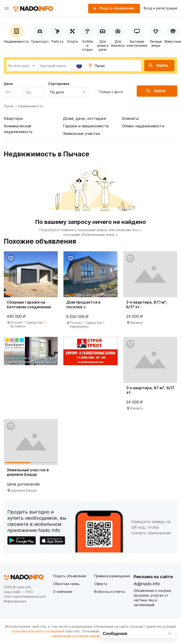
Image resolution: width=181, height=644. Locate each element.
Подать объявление (70, 576)
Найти (158, 66)
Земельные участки (81, 134)
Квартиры (13, 118)
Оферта (101, 584)
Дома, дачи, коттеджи (84, 118)
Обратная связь (66, 584)
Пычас (9, 106)
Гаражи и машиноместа (86, 126)
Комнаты (130, 118)
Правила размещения (112, 576)
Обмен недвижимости (143, 126)
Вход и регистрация (160, 8)
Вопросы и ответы (110, 592)
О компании (63, 592)
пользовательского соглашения (38, 631)
